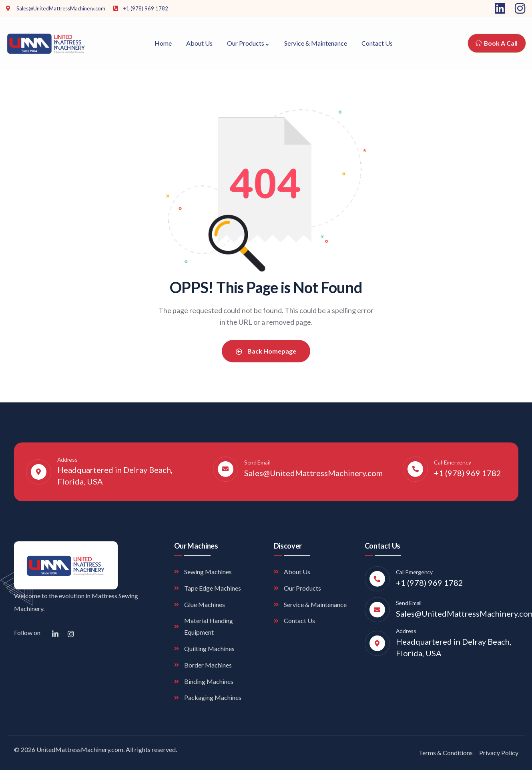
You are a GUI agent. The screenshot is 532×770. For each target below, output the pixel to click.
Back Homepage (266, 351)
